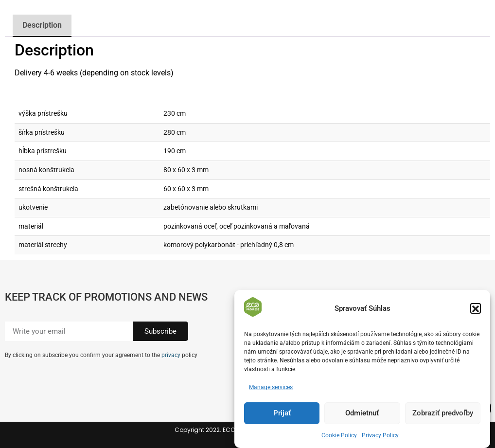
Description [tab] (42, 25)
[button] (476, 312)
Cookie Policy (339, 438)
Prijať (282, 416)
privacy (171, 355)
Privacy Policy (380, 438)
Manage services (271, 390)
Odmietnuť (362, 416)
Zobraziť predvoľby (443, 416)
